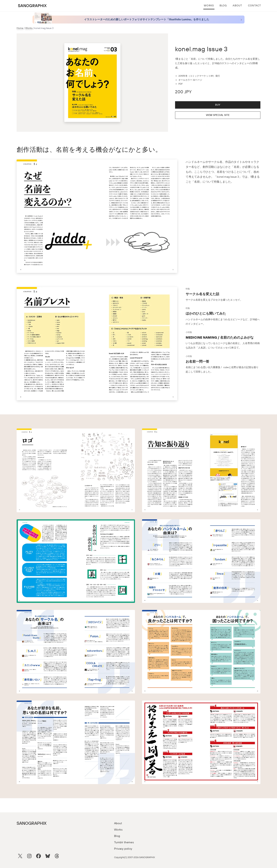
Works (209, 6)
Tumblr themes (124, 842)
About (237, 6)
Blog (223, 6)
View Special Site (218, 115)
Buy (218, 105)
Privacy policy (123, 849)
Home (20, 28)
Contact (255, 6)
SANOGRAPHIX (32, 823)
